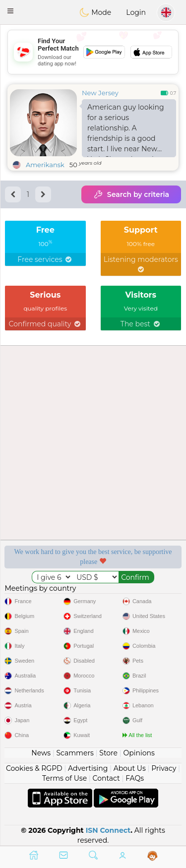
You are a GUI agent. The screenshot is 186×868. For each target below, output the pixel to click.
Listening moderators (141, 264)
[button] (10, 11)
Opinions (139, 753)
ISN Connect (108, 830)
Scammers (75, 753)
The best (141, 324)
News (41, 753)
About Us (130, 768)
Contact (106, 778)
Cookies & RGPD (34, 768)
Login (136, 12)
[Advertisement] (93, 52)
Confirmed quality (45, 324)
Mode (95, 12)
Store (108, 753)
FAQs (135, 778)
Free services (45, 259)
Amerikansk (45, 165)
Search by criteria (131, 194)
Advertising (88, 768)
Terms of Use (64, 778)
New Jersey (100, 93)
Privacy (164, 768)
